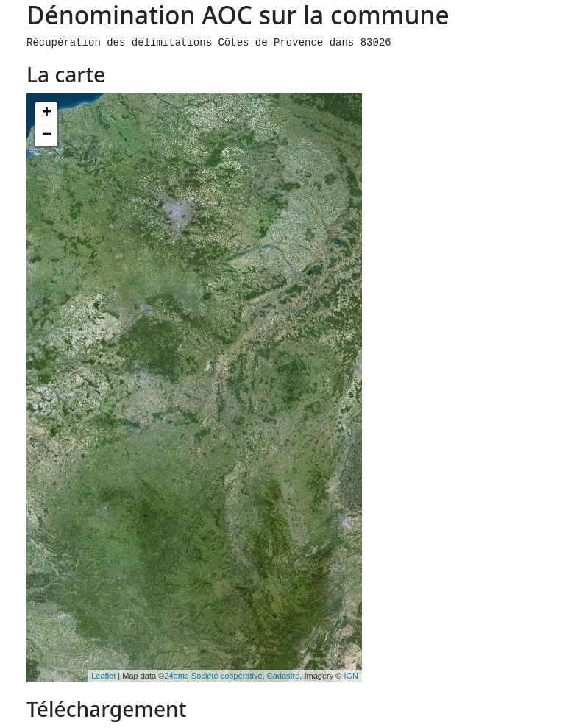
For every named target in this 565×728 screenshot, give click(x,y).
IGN (351, 676)
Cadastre (284, 676)
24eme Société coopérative (213, 676)
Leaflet (103, 676)
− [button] (47, 135)
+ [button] (47, 113)
